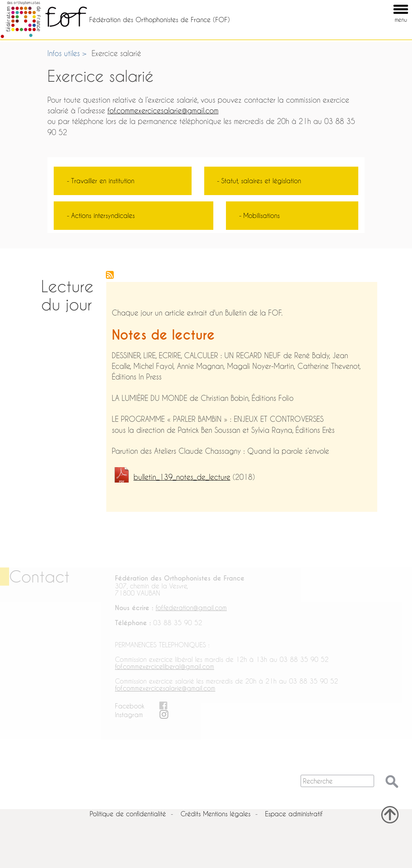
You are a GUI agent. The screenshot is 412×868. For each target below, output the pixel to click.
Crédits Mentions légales (215, 814)
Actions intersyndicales (103, 215)
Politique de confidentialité (128, 814)
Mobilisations (261, 215)
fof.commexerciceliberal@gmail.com (165, 666)
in (145, 715)
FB (147, 706)
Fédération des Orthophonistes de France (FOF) (160, 20)
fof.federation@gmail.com (191, 608)
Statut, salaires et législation (261, 181)
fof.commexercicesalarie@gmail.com (163, 111)
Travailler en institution (103, 181)
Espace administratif (294, 814)
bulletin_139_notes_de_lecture (182, 477)
